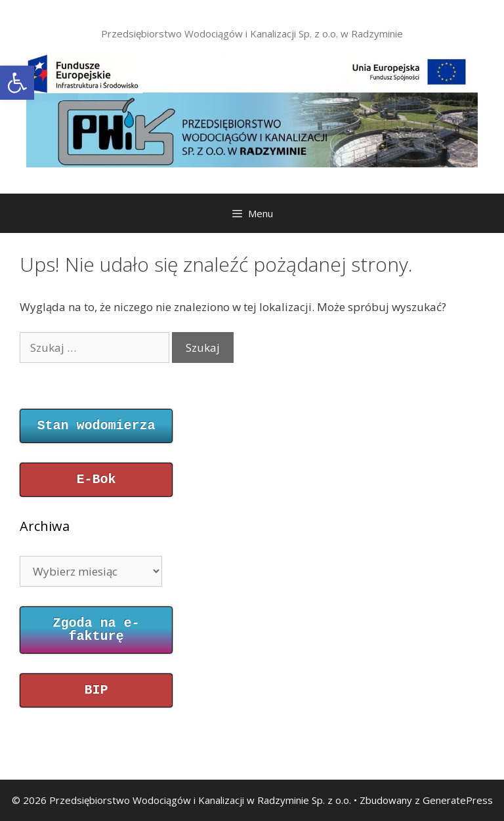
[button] (17, 83)
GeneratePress (458, 800)
